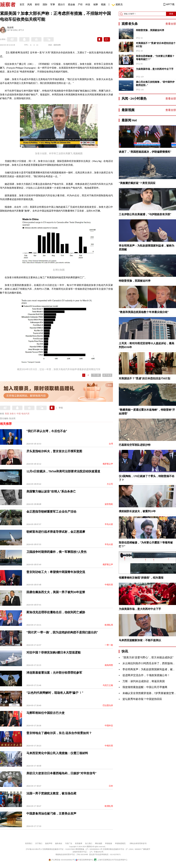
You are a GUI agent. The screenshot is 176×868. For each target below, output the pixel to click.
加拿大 (13, 414)
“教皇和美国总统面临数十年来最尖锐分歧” (144, 312)
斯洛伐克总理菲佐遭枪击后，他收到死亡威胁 (56, 612)
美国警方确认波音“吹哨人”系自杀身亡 (51, 491)
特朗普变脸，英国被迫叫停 (150, 30)
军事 (53, 4)
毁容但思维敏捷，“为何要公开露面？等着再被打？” (155, 58)
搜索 (171, 14)
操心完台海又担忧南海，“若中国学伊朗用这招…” (155, 84)
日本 (111, 786)
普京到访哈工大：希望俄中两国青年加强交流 (56, 572)
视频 (103, 4)
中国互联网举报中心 (85, 860)
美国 (7, 414)
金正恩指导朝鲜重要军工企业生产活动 (51, 512)
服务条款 (59, 843)
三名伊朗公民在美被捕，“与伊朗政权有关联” (145, 214)
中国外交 (109, 726)
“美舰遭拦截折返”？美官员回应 (137, 183)
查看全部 (171, 24)
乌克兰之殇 (108, 685)
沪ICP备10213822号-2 (34, 849)
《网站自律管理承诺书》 (138, 843)
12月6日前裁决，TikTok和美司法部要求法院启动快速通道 (63, 471)
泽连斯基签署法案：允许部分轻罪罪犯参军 (54, 673)
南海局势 (109, 665)
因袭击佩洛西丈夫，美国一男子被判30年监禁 (56, 592)
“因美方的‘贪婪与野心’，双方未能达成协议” (148, 657)
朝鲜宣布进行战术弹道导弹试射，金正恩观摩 (56, 532)
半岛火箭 (109, 524)
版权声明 (49, 843)
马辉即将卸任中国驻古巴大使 (45, 713)
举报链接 (109, 843)
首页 (22, 4)
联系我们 (29, 843)
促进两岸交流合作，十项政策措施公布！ (146, 675)
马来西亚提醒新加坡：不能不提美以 (140, 640)
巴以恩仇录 (108, 705)
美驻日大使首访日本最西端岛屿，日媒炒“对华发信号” (61, 773)
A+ (37, 45)
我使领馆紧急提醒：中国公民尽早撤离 (145, 687)
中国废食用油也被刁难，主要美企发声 (51, 813)
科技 (88, 4)
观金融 (71, 4)
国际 (45, 4)
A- (31, 45)
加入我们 (89, 843)
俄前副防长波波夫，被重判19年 (137, 511)
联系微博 (79, 843)
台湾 (111, 444)
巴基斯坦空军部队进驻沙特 (135, 445)
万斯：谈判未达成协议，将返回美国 (144, 681)
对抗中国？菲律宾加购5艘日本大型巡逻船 (54, 652)
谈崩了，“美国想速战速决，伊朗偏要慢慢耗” (145, 152)
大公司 (110, 484)
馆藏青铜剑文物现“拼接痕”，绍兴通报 (141, 578)
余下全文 (107, 375)
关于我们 (39, 843)
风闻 (30, 4)
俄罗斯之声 (108, 464)
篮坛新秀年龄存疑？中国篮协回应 (142, 699)
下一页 (96, 375)
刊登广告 (69, 843)
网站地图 (99, 843)
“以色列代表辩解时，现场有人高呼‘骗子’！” (55, 693)
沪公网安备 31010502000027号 (62, 860)
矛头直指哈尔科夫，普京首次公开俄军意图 (54, 451)
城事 (96, 4)
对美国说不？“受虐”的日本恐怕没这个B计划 (156, 45)
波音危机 (109, 504)
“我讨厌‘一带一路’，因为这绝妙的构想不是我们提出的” (62, 632)
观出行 (61, 4)
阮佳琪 (10, 28)
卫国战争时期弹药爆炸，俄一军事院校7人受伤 (56, 552)
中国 (19, 414)
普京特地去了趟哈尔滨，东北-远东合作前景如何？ (59, 733)
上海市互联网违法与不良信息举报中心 (111, 860)
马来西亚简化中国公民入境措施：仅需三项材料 (57, 753)
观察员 (118, 5)
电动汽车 (26, 414)
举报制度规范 (120, 843)
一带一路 (109, 645)
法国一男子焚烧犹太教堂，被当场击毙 (51, 793)
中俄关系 (109, 585)
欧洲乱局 (109, 625)
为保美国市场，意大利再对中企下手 (155, 69)
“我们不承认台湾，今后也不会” (47, 431)
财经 (37, 4)
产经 (80, 4)
